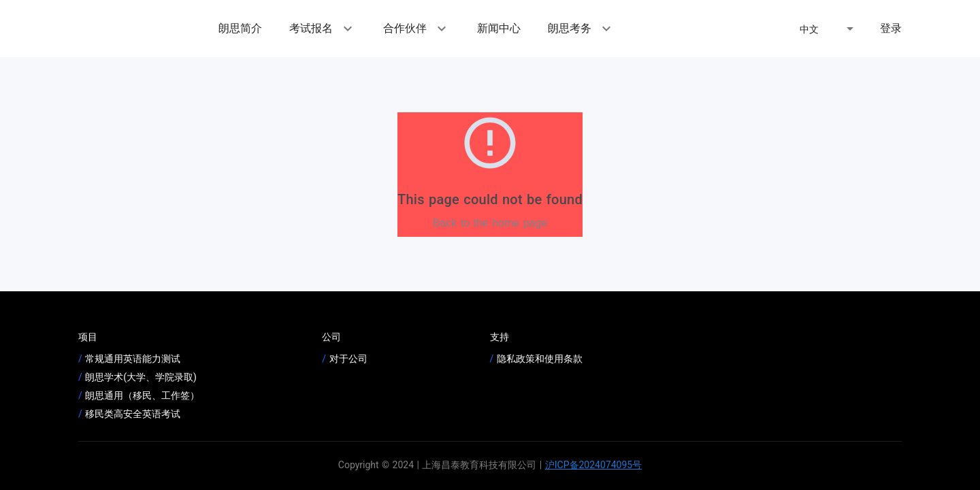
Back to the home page (490, 223)
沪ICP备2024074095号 (593, 465)
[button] (829, 29)
